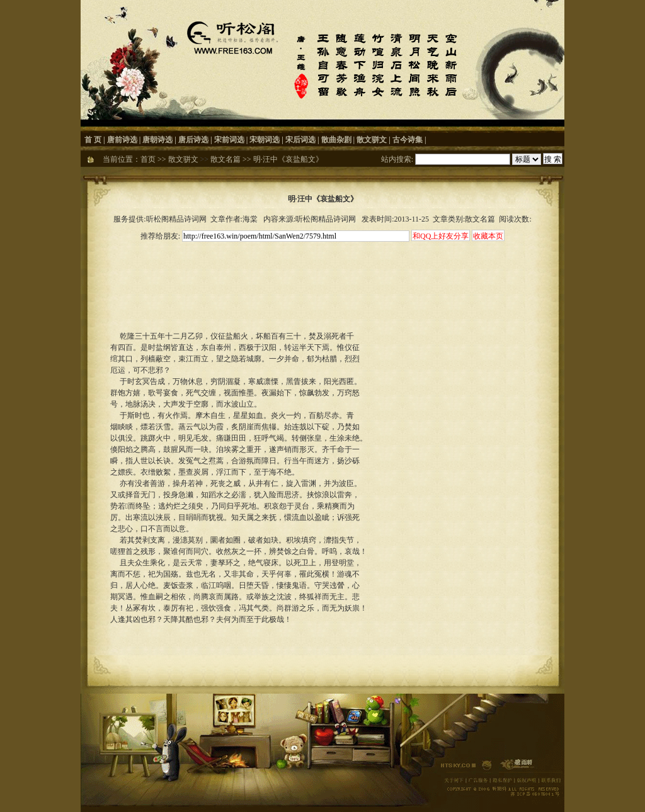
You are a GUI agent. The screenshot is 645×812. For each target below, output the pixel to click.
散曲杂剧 (336, 140)
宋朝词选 (265, 140)
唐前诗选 (122, 140)
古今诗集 (408, 140)
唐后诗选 (193, 140)
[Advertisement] (322, 272)
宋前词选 (229, 140)
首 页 (93, 140)
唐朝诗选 (157, 140)
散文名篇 (225, 159)
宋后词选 (300, 140)
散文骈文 (372, 140)
